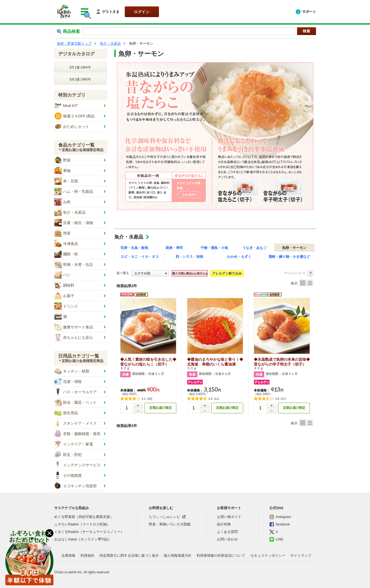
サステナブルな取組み (72, 508)
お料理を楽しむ (161, 508)
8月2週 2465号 (80, 79)
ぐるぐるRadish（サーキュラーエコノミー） (89, 532)
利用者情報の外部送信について (221, 556)
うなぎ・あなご (254, 248)
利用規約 (87, 556)
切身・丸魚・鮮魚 (134, 248)
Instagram (280, 517)
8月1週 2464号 (80, 67)
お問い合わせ (227, 539)
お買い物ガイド (229, 517)
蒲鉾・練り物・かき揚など (289, 257)
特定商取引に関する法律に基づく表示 (129, 556)
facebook (280, 524)
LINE (276, 539)
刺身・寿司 (174, 248)
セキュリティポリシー (268, 556)
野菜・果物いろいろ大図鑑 (170, 524)
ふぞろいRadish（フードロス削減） (82, 524)
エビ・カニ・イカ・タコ (140, 257)
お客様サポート (229, 508)
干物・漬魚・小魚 (214, 248)
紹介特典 (224, 524)
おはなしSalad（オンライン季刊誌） (83, 539)
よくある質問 (227, 532)
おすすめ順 (142, 273)
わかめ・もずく (239, 257)
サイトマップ (301, 556)
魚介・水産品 (129, 237)
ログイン (142, 12)
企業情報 (68, 556)
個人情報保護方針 (178, 556)
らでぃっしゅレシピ (164, 517)
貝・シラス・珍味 (189, 257)
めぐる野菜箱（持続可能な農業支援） (84, 517)
